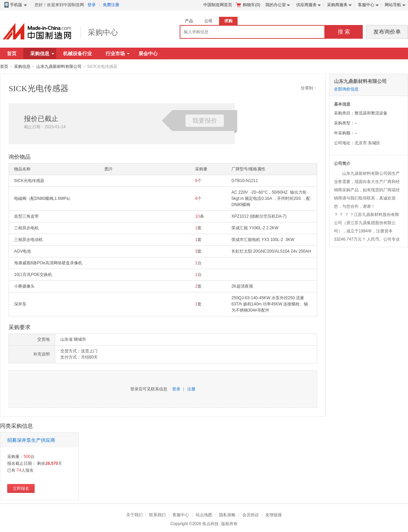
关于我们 (134, 515)
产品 (189, 21)
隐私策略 (227, 515)
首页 (12, 53)
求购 (228, 21)
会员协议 (251, 515)
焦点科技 (211, 524)
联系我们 (157, 515)
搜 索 (344, 32)
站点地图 (204, 515)
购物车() (248, 5)
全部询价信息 (346, 89)
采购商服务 (337, 5)
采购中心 (103, 32)
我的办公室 (276, 5)
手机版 (15, 5)
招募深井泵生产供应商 (31, 440)
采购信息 (42, 53)
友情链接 (274, 515)
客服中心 (366, 5)
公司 (208, 21)
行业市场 (118, 53)
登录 (92, 5)
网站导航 (393, 5)
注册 (191, 389)
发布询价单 (387, 32)
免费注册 (111, 5)
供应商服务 (307, 5)
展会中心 (148, 53)
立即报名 (21, 488)
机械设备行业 (77, 53)
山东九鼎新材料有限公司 (59, 66)
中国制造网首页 (218, 5)
